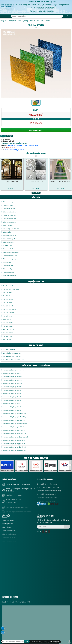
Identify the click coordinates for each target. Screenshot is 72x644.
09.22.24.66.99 (50, 8)
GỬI (27, 642)
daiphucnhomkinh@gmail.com (14, 150)
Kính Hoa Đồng (12, 182)
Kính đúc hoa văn (36, 182)
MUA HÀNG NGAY (36, 130)
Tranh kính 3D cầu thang (60, 182)
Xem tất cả (36, 193)
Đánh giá (9, 136)
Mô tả (3, 136)
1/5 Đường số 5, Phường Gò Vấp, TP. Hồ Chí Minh (22, 146)
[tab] (3, 136)
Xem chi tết (12, 188)
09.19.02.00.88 (39, 8)
